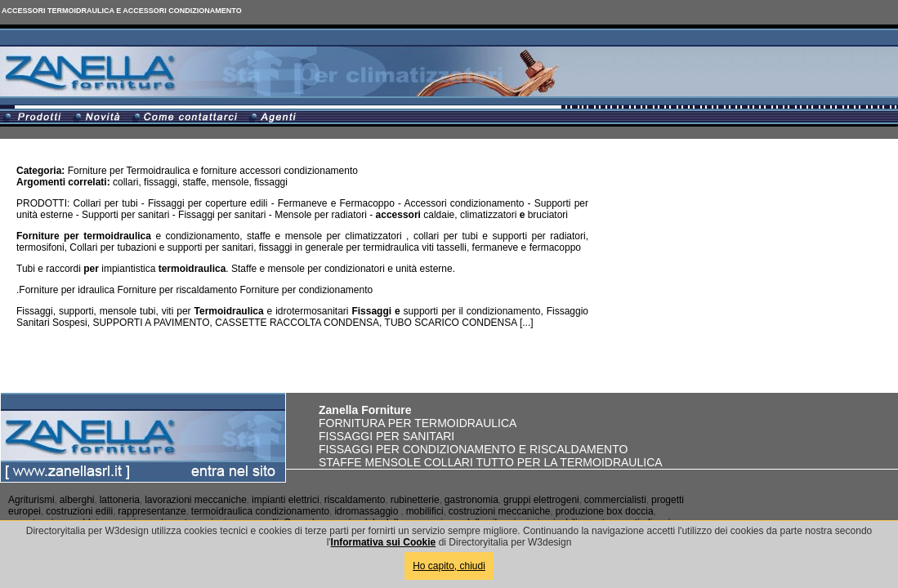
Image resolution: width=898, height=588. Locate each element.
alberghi (77, 500)
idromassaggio (366, 511)
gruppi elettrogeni (541, 500)
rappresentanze (152, 511)
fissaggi (161, 182)
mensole (230, 182)
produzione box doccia (605, 511)
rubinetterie (415, 500)
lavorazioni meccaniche (196, 500)
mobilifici (425, 511)
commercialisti (615, 500)
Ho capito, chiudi (449, 566)
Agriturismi (31, 500)
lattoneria (120, 500)
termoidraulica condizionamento (260, 511)
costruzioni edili (79, 511)
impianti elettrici (286, 500)
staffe (194, 182)
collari (125, 182)
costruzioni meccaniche (500, 511)
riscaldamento (355, 500)
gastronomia (471, 500)
